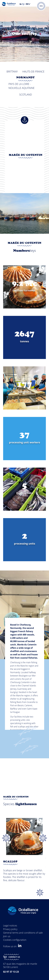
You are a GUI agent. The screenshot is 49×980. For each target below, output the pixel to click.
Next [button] (43, 838)
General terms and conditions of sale (23, 933)
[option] (24, 853)
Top (40, 893)
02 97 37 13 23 (11, 972)
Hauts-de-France (33, 71)
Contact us (12, 957)
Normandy (25, 78)
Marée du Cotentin (26, 155)
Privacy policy (10, 929)
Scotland (26, 95)
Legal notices (10, 926)
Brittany (12, 71)
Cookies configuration (15, 940)
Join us (7, 936)
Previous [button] (6, 838)
